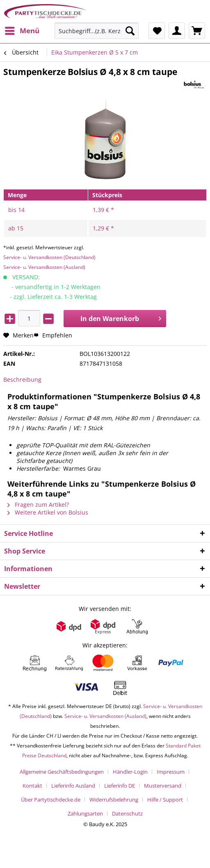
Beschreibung (22, 379)
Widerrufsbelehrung (114, 800)
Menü (22, 30)
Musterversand (163, 786)
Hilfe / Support (165, 800)
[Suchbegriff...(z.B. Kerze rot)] (97, 31)
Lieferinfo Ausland (73, 786)
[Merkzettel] (157, 31)
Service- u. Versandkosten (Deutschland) (49, 257)
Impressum (171, 772)
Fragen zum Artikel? (38, 505)
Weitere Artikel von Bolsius (48, 512)
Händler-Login (130, 772)
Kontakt (32, 786)
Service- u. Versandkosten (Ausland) (44, 267)
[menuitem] (22, 31)
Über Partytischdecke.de (51, 800)
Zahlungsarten (85, 813)
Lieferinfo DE (120, 786)
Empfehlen (53, 335)
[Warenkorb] (197, 31)
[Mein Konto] (177, 31)
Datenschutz (127, 813)
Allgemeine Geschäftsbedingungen (62, 772)
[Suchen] (130, 31)
